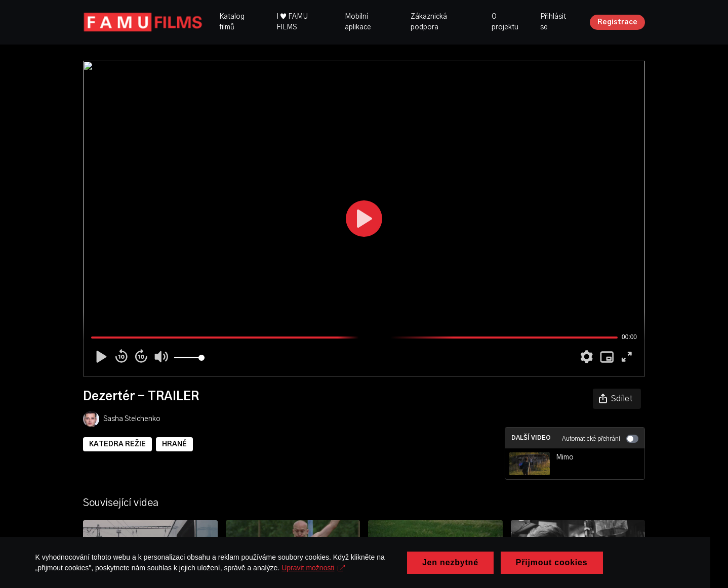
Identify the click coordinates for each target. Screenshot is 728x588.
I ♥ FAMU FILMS (292, 22)
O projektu (505, 22)
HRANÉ (174, 444)
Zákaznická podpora (429, 22)
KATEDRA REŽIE (117, 444)
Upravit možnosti (284, 577)
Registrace (617, 22)
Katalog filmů (232, 22)
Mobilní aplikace (358, 22)
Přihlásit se (553, 22)
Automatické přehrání (600, 439)
